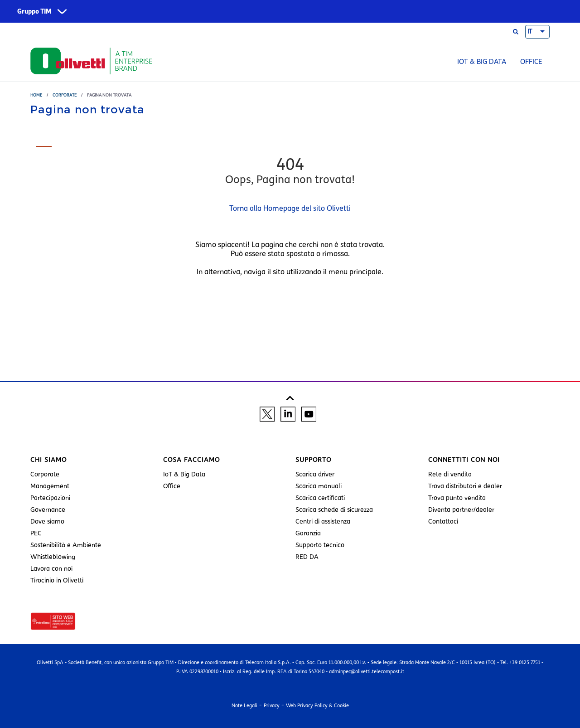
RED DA (307, 557)
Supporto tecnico (320, 545)
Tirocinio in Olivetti (57, 580)
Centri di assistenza (323, 522)
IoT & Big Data (482, 62)
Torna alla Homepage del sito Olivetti (290, 208)
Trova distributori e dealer (465, 486)
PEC (36, 533)
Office (531, 62)
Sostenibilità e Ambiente (66, 545)
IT (530, 32)
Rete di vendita (450, 474)
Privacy (272, 705)
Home (36, 95)
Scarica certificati (320, 498)
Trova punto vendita (457, 498)
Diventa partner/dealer (461, 510)
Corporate (65, 95)
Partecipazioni (50, 498)
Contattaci (443, 522)
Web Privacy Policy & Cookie (317, 705)
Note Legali (244, 705)
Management (50, 486)
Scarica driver (315, 474)
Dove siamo (47, 522)
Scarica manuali (319, 486)
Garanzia (308, 533)
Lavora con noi (51, 569)
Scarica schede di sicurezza (334, 510)
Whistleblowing (53, 557)
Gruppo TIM (34, 12)
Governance (48, 510)
